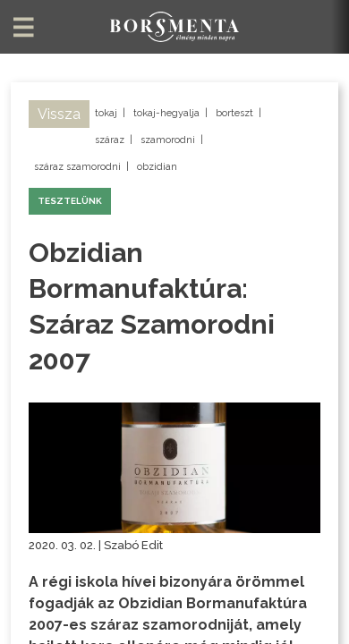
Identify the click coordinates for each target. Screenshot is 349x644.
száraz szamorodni (77, 167)
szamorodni (168, 140)
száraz (110, 140)
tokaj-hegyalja (166, 113)
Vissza (59, 114)
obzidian (157, 167)
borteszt (234, 113)
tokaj (106, 113)
